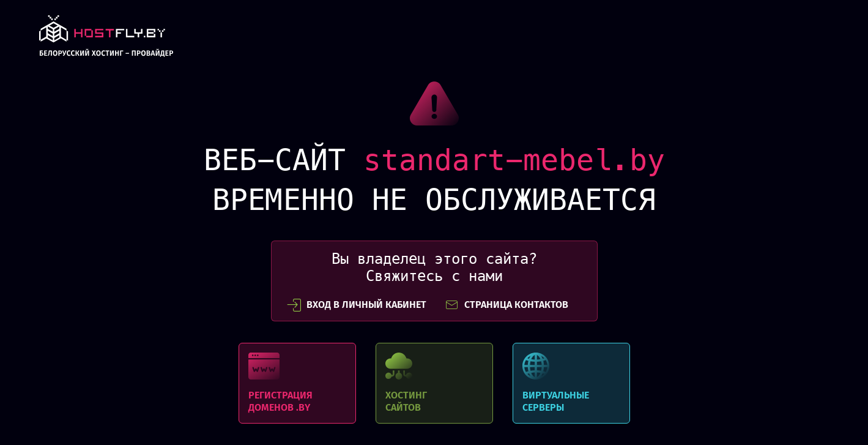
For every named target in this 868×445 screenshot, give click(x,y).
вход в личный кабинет (357, 305)
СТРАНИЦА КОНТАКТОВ (506, 305)
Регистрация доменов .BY (297, 383)
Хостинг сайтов (434, 383)
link (106, 39)
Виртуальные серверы (571, 383)
